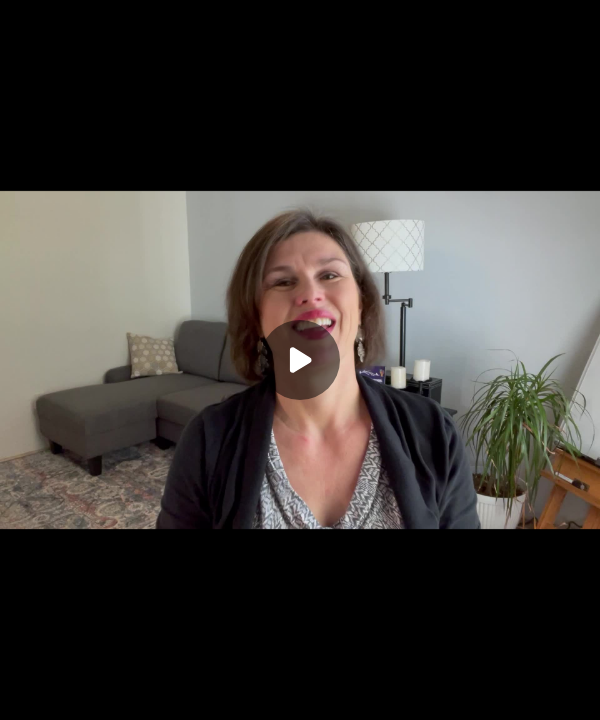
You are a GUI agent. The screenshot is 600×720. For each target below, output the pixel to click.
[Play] (300, 360)
